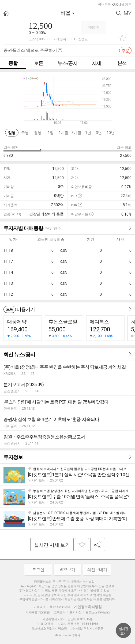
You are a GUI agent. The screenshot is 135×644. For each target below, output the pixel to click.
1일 (51, 133)
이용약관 (39, 607)
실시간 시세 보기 (52, 545)
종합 (13, 63)
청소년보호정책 (60, 607)
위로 (123, 631)
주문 (125, 51)
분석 (122, 63)
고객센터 (60, 612)
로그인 (38, 570)
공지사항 (76, 612)
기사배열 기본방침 (38, 612)
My (128, 13)
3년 (99, 133)
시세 (96, 63)
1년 (88, 133)
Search (119, 13)
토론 (39, 63)
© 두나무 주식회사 (68, 635)
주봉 (25, 133)
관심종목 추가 (122, 38)
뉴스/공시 (67, 63)
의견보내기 (97, 570)
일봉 (12, 133)
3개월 (76, 133)
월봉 (38, 133)
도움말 (80, 196)
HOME (6, 13)
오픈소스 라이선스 (98, 612)
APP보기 (67, 570)
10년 (111, 133)
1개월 (63, 133)
